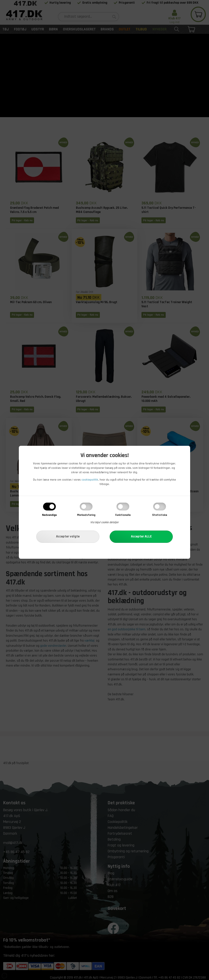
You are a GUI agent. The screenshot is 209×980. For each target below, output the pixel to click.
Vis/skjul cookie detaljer (104, 522)
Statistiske (160, 515)
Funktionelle (123, 515)
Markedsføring (86, 515)
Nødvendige (49, 515)
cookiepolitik (90, 480)
